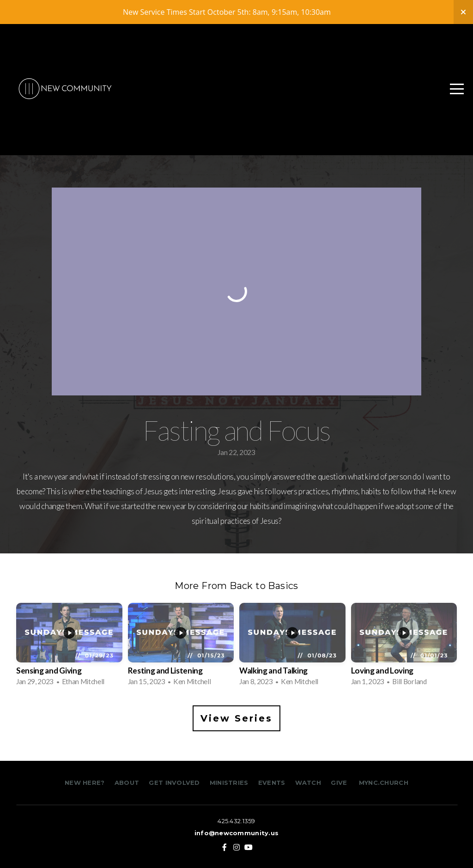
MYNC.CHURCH (384, 783)
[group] (69, 647)
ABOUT (127, 783)
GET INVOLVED (173, 783)
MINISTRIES (230, 783)
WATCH (308, 783)
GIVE (339, 783)
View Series (236, 718)
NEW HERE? (86, 783)
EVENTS (272, 783)
